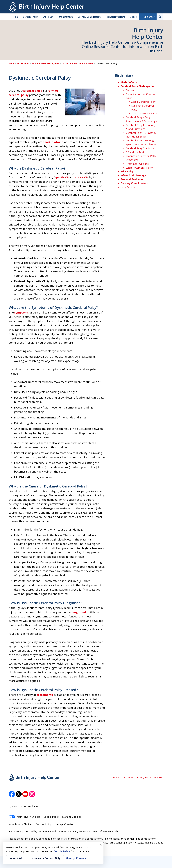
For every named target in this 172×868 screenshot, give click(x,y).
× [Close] (101, 845)
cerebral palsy (32, 91)
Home (15, 17)
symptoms (22, 312)
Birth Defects (129, 82)
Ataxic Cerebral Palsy (143, 102)
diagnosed (79, 612)
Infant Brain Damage (133, 175)
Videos (133, 17)
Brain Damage (66, 17)
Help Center (148, 17)
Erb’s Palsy (48, 17)
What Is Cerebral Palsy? (139, 168)
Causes (130, 90)
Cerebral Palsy (30, 17)
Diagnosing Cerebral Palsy (141, 156)
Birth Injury (124, 75)
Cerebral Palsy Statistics (140, 148)
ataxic (59, 142)
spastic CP (62, 177)
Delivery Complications (90, 17)
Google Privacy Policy (73, 831)
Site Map (159, 777)
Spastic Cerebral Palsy (144, 113)
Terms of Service (101, 831)
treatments (45, 695)
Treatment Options (137, 164)
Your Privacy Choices (25, 817)
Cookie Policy (51, 817)
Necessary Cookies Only (46, 858)
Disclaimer (128, 777)
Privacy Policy (144, 777)
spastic (48, 142)
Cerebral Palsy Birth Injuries (45, 63)
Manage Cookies (72, 817)
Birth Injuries (23, 63)
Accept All (16, 858)
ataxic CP (81, 177)
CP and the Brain (136, 152)
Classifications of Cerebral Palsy (77, 63)
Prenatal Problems (115, 17)
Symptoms (132, 160)
